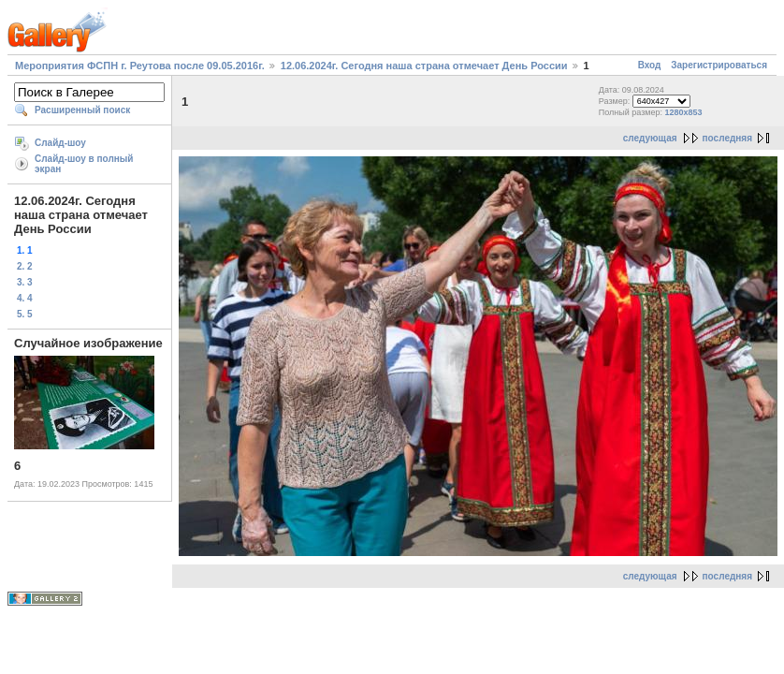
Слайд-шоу (60, 143)
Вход (650, 65)
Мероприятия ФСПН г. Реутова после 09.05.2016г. (140, 66)
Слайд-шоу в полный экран (84, 164)
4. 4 (25, 298)
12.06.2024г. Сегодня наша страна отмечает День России (424, 66)
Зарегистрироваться (719, 65)
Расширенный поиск (82, 110)
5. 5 (25, 314)
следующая (650, 138)
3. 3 (25, 282)
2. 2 (25, 266)
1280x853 (684, 112)
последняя (727, 138)
